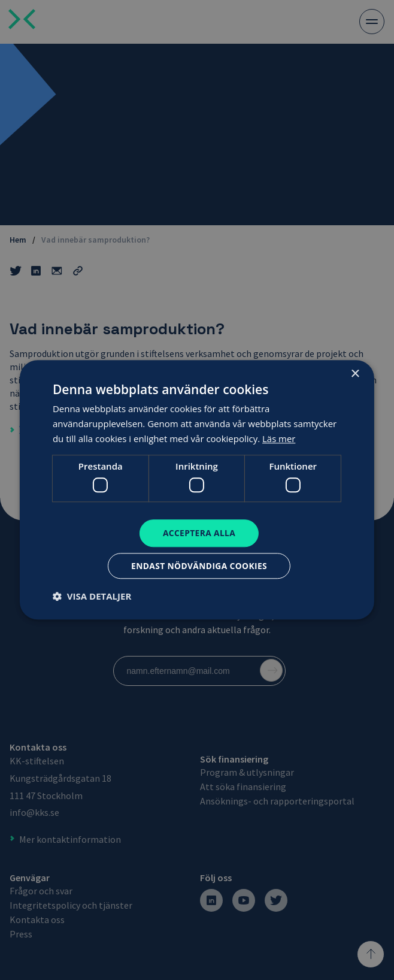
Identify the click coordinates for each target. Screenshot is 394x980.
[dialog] (197, 490)
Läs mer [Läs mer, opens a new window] (279, 438)
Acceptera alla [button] (199, 533)
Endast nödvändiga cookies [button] (199, 566)
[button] (92, 597)
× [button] (355, 374)
